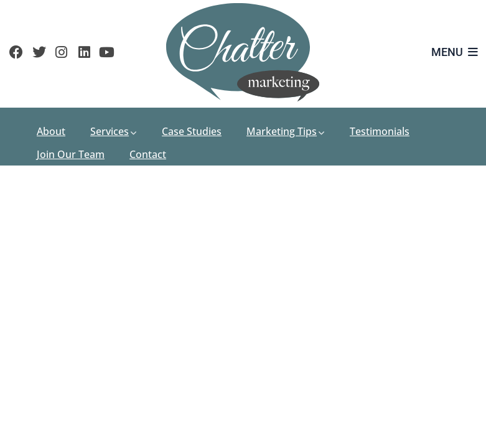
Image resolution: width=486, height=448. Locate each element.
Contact (148, 154)
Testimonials (380, 131)
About (51, 131)
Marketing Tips (286, 131)
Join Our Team (71, 154)
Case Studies (192, 131)
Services (114, 131)
